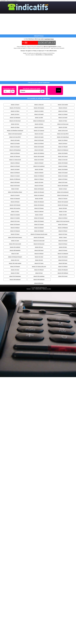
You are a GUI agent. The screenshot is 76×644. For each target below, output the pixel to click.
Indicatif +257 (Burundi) (63, 147)
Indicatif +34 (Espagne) (39, 163)
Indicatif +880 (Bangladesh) (15, 250)
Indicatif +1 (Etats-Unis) (39, 105)
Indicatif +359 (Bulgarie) (15, 173)
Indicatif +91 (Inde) (15, 254)
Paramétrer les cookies (47, 289)
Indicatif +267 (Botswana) (15, 156)
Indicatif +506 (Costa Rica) (15, 208)
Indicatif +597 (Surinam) (39, 224)
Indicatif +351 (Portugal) (15, 166)
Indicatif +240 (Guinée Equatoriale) (15, 134)
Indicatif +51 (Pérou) (15, 211)
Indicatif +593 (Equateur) (39, 221)
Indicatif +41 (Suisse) (63, 189)
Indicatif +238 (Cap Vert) (63, 130)
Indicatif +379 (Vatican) (63, 179)
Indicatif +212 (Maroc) (15, 111)
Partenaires (29, 289)
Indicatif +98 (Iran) (39, 273)
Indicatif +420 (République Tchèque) (15, 192)
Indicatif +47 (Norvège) (63, 199)
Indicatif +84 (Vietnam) (63, 241)
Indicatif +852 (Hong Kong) (39, 244)
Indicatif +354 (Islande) (15, 169)
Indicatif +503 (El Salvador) (15, 205)
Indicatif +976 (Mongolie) (63, 270)
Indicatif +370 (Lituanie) (63, 173)
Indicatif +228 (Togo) (15, 124)
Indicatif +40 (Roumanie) (39, 189)
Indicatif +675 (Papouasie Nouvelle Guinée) (39, 234)
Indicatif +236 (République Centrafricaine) (15, 130)
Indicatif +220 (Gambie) (39, 114)
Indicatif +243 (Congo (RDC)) (15, 137)
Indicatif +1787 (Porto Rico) (15, 108)
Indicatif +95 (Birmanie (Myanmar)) (15, 257)
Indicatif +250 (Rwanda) (39, 140)
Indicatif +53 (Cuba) (63, 211)
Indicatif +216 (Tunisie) (63, 111)
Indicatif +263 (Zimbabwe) (39, 153)
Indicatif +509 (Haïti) (63, 208)
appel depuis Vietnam (49, 39)
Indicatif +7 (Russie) (63, 237)
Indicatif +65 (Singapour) (15, 231)
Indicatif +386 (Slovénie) (15, 186)
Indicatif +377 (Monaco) (39, 179)
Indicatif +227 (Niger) (63, 121)
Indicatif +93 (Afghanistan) (63, 254)
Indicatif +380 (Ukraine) (15, 182)
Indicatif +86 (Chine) (63, 247)
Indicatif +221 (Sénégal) (63, 114)
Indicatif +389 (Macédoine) (63, 186)
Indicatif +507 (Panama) (39, 208)
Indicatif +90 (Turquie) (63, 250)
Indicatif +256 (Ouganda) (39, 147)
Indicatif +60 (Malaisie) (15, 228)
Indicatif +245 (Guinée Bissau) (63, 137)
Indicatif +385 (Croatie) (63, 182)
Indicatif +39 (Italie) (15, 189)
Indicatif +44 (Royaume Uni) (63, 195)
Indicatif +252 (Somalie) (15, 143)
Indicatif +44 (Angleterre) (39, 195)
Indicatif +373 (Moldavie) (39, 176)
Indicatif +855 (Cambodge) (15, 247)
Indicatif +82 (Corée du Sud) (39, 241)
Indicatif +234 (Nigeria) (39, 127)
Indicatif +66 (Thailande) (39, 231)
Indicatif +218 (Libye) (15, 114)
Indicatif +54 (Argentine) (15, 215)
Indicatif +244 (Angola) (39, 137)
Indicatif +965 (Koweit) (63, 260)
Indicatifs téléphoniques (39, 283)
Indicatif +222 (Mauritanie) (15, 118)
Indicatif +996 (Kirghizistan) (15, 279)
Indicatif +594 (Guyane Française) (63, 221)
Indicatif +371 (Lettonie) (15, 176)
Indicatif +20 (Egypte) (63, 108)
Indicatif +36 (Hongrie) (39, 173)
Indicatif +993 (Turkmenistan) (15, 276)
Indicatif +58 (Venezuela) (39, 218)
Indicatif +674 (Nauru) (15, 234)
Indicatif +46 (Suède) (39, 199)
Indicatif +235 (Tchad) (63, 127)
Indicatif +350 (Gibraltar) (63, 163)
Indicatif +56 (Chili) (63, 215)
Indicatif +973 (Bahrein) (63, 267)
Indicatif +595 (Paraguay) (15, 224)
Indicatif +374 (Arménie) (63, 176)
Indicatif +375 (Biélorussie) (15, 179)
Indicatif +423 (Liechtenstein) (63, 192)
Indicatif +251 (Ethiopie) (63, 140)
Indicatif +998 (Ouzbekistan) (39, 279)
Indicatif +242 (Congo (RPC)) (63, 134)
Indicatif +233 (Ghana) (15, 127)
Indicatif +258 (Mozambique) (15, 150)
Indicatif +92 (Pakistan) (39, 254)
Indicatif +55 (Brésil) (39, 215)
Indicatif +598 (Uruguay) (63, 224)
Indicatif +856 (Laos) (39, 247)
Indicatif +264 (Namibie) (63, 153)
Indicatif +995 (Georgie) (63, 276)
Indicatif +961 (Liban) (39, 257)
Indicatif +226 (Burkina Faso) (39, 121)
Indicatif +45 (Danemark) (15, 199)
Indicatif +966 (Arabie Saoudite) (15, 263)
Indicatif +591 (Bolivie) (63, 218)
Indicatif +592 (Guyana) (15, 221)
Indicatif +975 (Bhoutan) (39, 270)
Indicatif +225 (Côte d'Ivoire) (15, 121)
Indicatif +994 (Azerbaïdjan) (39, 276)
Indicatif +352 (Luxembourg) (39, 166)
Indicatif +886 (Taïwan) (39, 250)
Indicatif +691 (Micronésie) (39, 237)
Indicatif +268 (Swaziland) (39, 156)
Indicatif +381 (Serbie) (39, 182)
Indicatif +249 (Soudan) (15, 140)
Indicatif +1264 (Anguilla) (63, 105)
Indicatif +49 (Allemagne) (39, 202)
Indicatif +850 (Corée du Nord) (15, 244)
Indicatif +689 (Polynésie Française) (15, 237)
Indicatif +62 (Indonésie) (39, 228)
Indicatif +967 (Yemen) (39, 263)
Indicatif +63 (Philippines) (63, 228)
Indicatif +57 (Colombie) (15, 218)
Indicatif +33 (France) (15, 105)
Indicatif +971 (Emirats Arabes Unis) (39, 267)
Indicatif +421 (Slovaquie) (39, 192)
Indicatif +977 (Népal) (15, 273)
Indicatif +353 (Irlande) (63, 166)
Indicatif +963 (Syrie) (15, 260)
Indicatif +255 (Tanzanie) (15, 147)
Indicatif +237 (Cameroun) (39, 130)
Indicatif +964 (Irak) (39, 260)
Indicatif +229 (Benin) (39, 124)
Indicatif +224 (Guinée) (63, 118)
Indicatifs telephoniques (40, 288)
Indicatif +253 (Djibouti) (39, 143)
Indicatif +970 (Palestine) (15, 267)
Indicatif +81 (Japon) (15, 241)
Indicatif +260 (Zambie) (39, 150)
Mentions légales (38, 289)
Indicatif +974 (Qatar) (15, 270)
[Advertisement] (27, 68)
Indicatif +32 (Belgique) (15, 163)
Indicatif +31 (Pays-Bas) (63, 160)
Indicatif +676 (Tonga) (63, 234)
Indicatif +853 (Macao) (63, 244)
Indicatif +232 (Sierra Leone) (63, 124)
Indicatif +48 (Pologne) (15, 202)
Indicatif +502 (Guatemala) (63, 202)
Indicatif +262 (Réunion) (15, 153)
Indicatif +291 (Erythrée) (39, 160)
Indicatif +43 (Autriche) (15, 195)
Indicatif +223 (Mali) (39, 118)
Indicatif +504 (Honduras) (39, 205)
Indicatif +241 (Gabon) (39, 134)
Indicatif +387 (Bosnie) (39, 186)
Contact (33, 289)
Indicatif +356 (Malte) (39, 169)
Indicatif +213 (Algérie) (39, 111)
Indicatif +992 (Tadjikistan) (63, 273)
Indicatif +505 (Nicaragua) (63, 205)
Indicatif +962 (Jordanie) (63, 257)
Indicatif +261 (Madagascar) (63, 150)
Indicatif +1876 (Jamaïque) (39, 108)
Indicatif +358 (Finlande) (63, 169)
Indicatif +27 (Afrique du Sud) (15, 160)
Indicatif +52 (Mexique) (39, 211)
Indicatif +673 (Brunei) (63, 231)
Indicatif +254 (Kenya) (63, 143)
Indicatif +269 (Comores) (63, 156)
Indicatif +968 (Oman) (63, 263)
